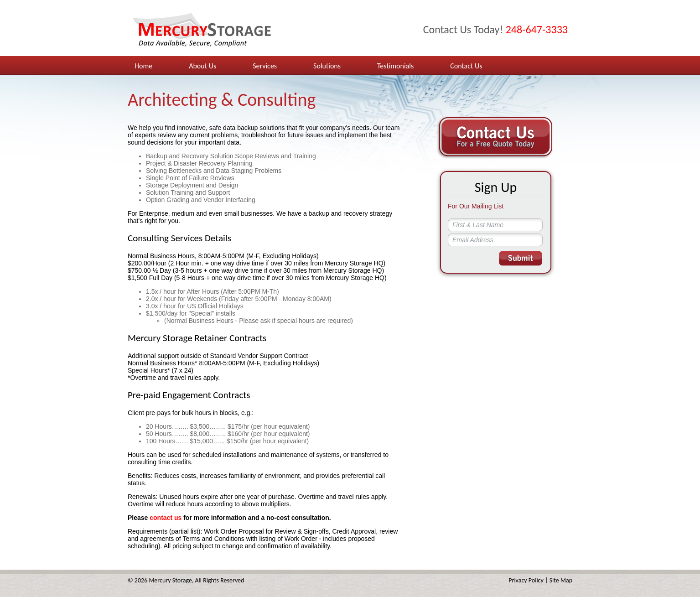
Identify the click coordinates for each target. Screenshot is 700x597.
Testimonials (395, 66)
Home (143, 66)
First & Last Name (478, 225)
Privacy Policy (526, 580)
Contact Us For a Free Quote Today (495, 138)
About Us (202, 66)
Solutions (327, 66)
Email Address (473, 240)
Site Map (561, 580)
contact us (166, 518)
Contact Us (466, 66)
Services (265, 66)
